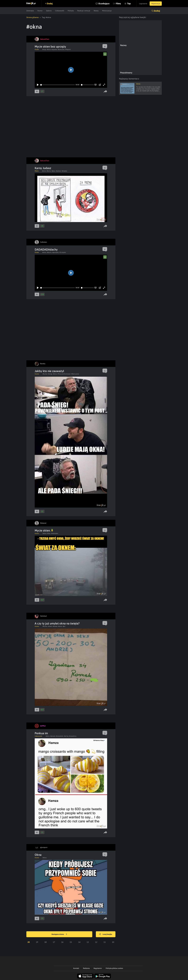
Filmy (118, 3)
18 (45, 942)
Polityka (71, 11)
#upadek (54, 49)
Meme (37, 171)
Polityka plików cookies (114, 968)
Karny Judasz (43, 168)
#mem (50, 626)
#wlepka (64, 171)
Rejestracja (156, 4)
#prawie (53, 736)
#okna (49, 49)
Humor (40, 11)
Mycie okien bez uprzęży (50, 47)
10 (113, 942)
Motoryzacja (107, 11)
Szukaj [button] (157, 11)
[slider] (58, 85)
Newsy (96, 11)
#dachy (49, 252)
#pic (64, 626)
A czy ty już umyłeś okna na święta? (57, 623)
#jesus (54, 171)
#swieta (55, 626)
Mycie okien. (44, 530)
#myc (49, 533)
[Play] (38, 85)
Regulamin (98, 968)
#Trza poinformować (64, 374)
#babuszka (61, 49)
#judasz (59, 171)
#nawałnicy (73, 736)
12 (96, 942)
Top (129, 3)
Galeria (49, 11)
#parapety (56, 252)
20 (29, 942)
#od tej (66, 736)
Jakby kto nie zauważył (49, 371)
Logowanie (143, 4)
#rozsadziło (60, 736)
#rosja (44, 49)
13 (88, 942)
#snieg (50, 374)
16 (62, 942)
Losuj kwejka (106, 934)
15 (71, 942)
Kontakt (76, 968)
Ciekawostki (60, 11)
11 (105, 942)
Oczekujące (104, 3)
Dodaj (50, 3)
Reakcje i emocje (84, 11)
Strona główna (32, 17)
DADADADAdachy (46, 250)
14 (79, 942)
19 (37, 942)
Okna (38, 855)
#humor (45, 374)
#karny (49, 171)
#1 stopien (63, 252)
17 (54, 942)
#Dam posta (75, 374)
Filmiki (37, 49)
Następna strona (59, 934)
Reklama (86, 968)
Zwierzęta (30, 11)
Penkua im (41, 733)
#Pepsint (68, 49)
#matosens (55, 533)
